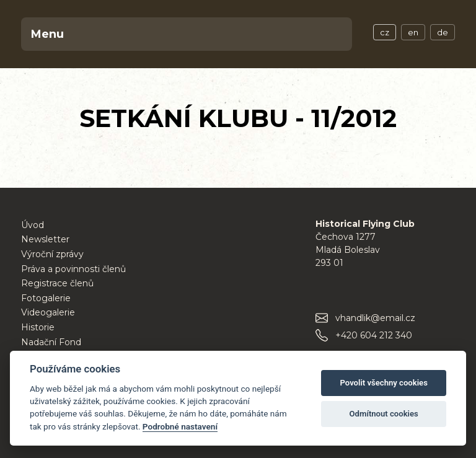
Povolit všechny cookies (383, 383)
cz (385, 32)
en (413, 32)
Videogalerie (48, 312)
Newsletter (45, 239)
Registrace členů (57, 283)
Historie (38, 327)
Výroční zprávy (52, 254)
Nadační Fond (51, 342)
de (443, 32)
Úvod (33, 225)
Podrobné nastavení (180, 426)
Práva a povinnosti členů (73, 269)
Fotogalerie (46, 298)
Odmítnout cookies (384, 414)
